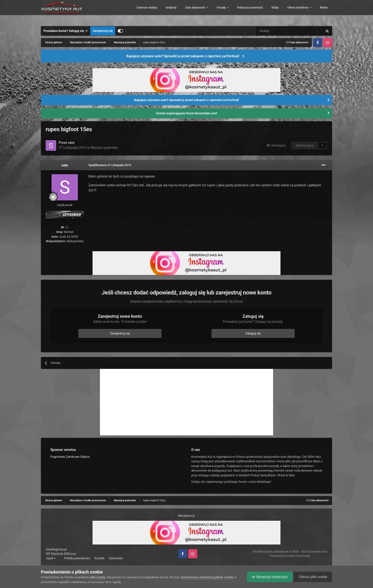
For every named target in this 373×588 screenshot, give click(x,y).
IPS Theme (53, 554)
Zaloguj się (253, 333)
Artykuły (168, 12)
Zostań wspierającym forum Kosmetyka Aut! (186, 113)
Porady (218, 12)
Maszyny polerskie (104, 148)
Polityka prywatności (77, 558)
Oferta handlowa (295, 12)
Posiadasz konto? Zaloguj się (66, 31)
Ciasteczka (116, 558)
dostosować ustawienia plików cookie (207, 577)
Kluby (272, 12)
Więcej (321, 12)
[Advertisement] (186, 402)
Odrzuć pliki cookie (313, 577)
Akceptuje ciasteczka (270, 577)
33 (65, 227)
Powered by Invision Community (290, 556)
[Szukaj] (278, 31)
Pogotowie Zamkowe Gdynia (70, 457)
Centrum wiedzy (143, 12)
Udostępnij (276, 145)
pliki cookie (98, 577)
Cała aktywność (192, 12)
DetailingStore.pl (56, 549)
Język (51, 558)
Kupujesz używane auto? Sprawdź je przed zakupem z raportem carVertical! (183, 56)
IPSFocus (70, 554)
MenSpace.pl (186, 516)
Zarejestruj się (103, 31)
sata (71, 143)
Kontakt (100, 558)
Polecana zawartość (247, 12)
